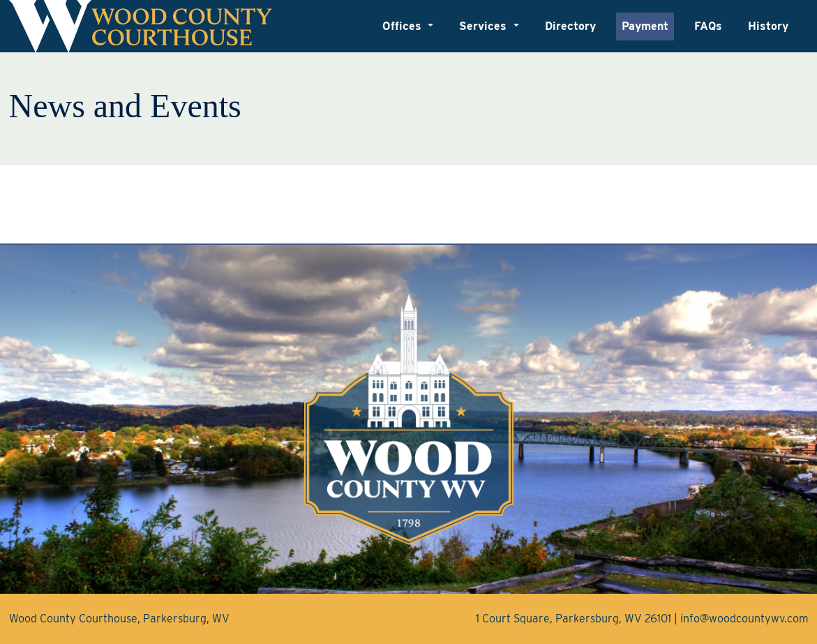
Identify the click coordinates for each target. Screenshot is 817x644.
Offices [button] (404, 26)
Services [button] (485, 26)
